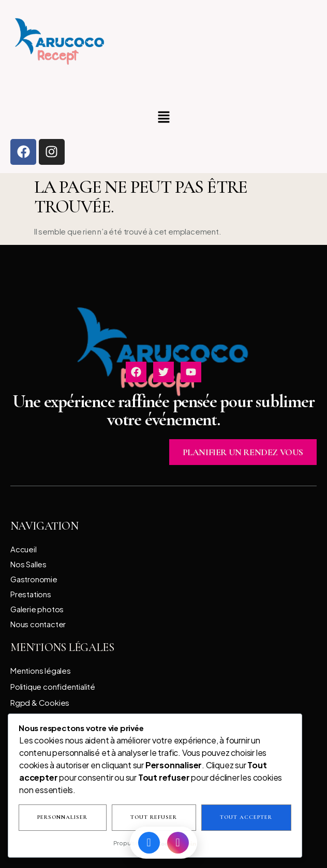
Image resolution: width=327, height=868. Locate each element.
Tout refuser (154, 818)
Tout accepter (246, 818)
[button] (163, 118)
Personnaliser (62, 818)
